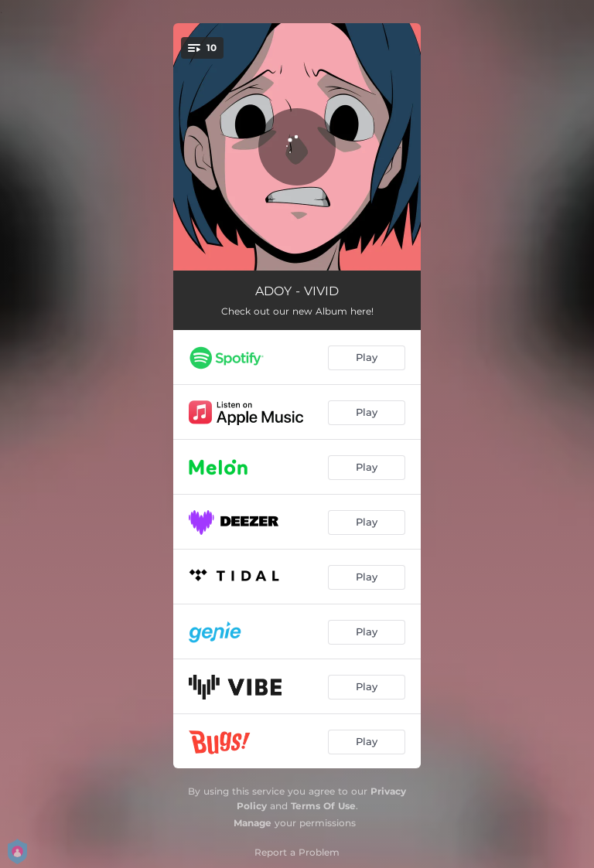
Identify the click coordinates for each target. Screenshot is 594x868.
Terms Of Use (323, 806)
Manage (253, 823)
